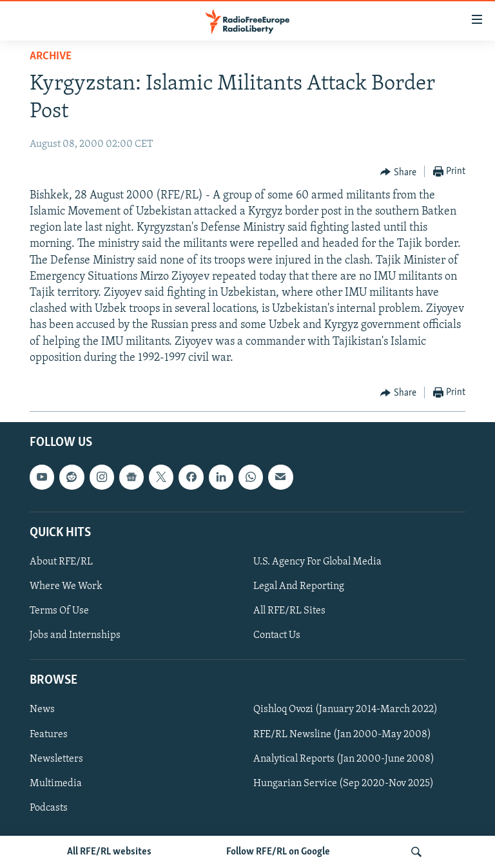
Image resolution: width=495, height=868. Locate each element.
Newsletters (56, 759)
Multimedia (56, 784)
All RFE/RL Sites (289, 611)
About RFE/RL (61, 562)
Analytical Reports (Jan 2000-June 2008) (344, 759)
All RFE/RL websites (109, 852)
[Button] (398, 172)
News (42, 710)
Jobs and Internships (75, 635)
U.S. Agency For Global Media (317, 562)
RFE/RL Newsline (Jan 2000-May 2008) (342, 735)
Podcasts (49, 808)
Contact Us (277, 635)
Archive (51, 56)
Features (49, 735)
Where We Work (66, 586)
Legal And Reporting (299, 586)
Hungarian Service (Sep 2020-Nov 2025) (344, 784)
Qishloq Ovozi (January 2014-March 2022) (345, 710)
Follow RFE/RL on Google (278, 852)
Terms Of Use (59, 611)
